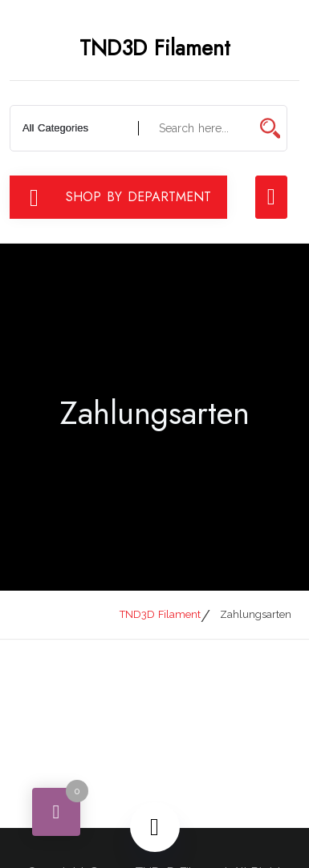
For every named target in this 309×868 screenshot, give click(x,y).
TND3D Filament (155, 48)
